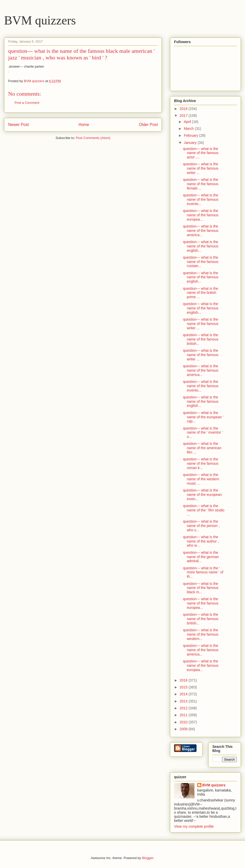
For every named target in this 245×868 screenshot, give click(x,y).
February (191, 135)
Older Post (148, 125)
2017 (184, 116)
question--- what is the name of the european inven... (202, 495)
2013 (184, 701)
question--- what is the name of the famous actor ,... (201, 153)
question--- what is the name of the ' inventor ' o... (203, 433)
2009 (184, 729)
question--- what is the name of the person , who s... (201, 526)
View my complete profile (194, 826)
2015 (184, 687)
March (189, 129)
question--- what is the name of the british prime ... (201, 293)
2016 (184, 680)
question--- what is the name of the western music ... (201, 479)
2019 (184, 109)
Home (84, 125)
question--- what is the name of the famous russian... (201, 262)
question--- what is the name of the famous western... (201, 634)
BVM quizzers (40, 20)
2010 (184, 722)
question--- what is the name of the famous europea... (201, 215)
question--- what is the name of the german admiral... (201, 557)
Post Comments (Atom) (93, 138)
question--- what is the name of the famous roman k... (201, 463)
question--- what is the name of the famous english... (201, 246)
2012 (184, 708)
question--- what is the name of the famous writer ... (201, 168)
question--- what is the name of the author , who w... (201, 541)
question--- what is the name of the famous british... (201, 339)
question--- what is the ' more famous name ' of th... (203, 572)
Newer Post (19, 125)
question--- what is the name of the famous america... (201, 231)
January (191, 143)
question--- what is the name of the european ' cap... (203, 417)
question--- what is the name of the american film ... (202, 448)
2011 (184, 715)
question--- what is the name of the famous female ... (201, 184)
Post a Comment (27, 103)
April (188, 122)
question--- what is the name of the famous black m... (201, 588)
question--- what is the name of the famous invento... (201, 199)
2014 (184, 694)
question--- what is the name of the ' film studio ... (204, 510)
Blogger (148, 858)
